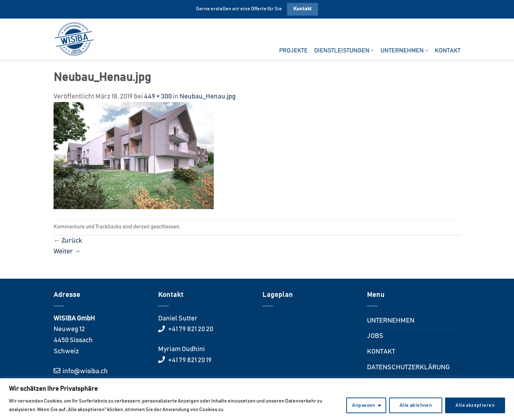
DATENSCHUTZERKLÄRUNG (408, 367)
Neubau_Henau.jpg (208, 97)
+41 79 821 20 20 (190, 329)
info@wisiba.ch (85, 371)
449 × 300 (158, 97)
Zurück (68, 241)
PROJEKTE (293, 51)
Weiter (67, 251)
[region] (257, 399)
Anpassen (364, 405)
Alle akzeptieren (475, 405)
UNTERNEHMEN (404, 50)
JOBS (375, 336)
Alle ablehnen (416, 405)
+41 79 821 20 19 (189, 360)
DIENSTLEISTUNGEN (344, 50)
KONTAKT (448, 51)
